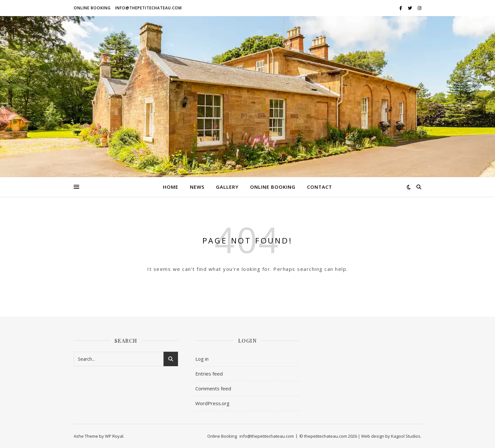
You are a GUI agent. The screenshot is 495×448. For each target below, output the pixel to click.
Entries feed (209, 374)
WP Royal (114, 436)
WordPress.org (212, 403)
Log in (202, 359)
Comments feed (213, 388)
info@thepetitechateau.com (149, 8)
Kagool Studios (406, 436)
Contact (320, 187)
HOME (171, 187)
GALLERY (227, 187)
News (197, 187)
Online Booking (92, 8)
